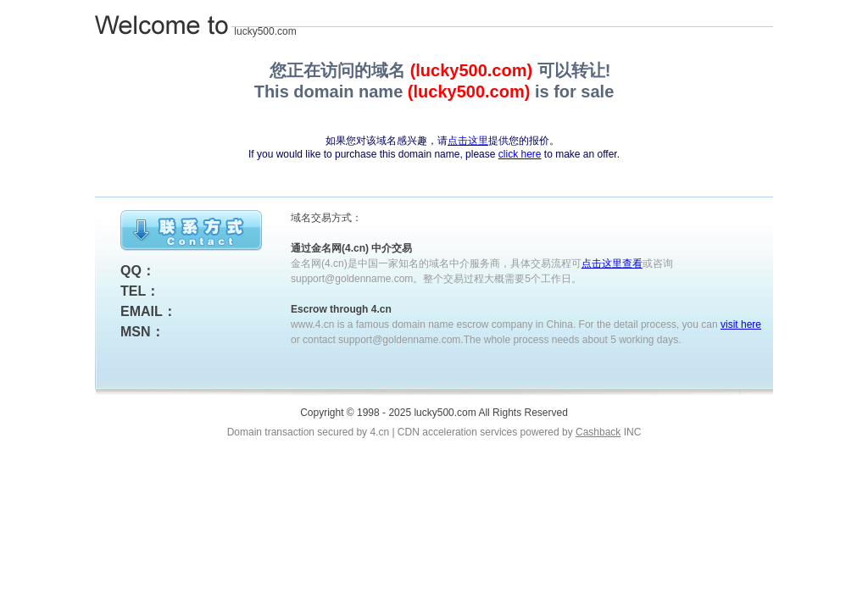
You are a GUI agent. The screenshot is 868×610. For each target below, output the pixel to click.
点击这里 (468, 141)
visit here (741, 324)
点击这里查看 (612, 263)
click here (520, 154)
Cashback (598, 432)
